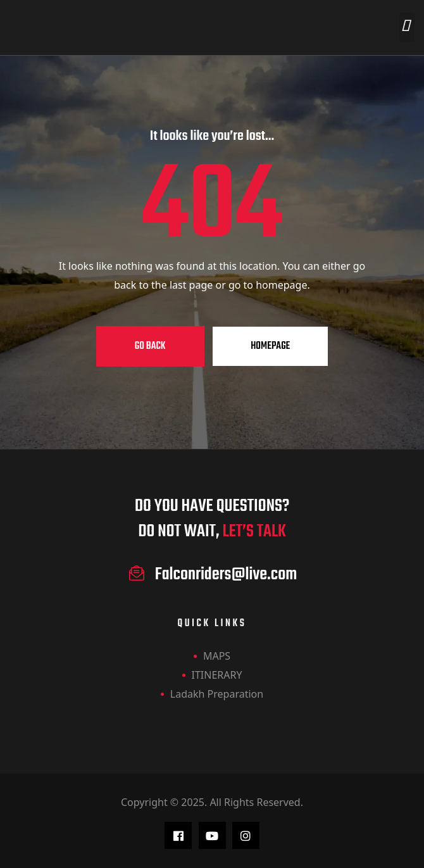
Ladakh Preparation (217, 694)
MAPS (217, 656)
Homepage (270, 346)
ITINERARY (217, 675)
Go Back (150, 346)
